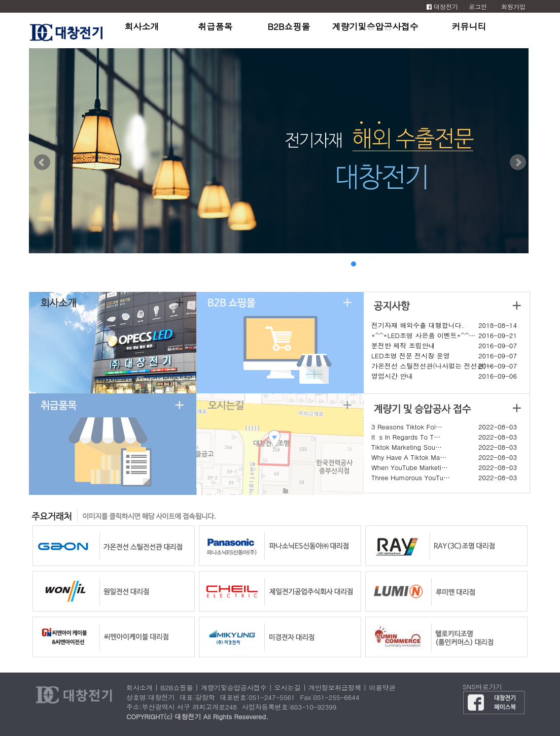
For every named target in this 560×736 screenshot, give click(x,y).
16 (506, 264)
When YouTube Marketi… (410, 467)
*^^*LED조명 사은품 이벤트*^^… (424, 335)
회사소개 (142, 26)
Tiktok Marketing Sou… (407, 447)
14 (485, 264)
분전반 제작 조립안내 (403, 345)
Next (518, 162)
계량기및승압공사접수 (375, 26)
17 (516, 264)
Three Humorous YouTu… (411, 477)
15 (496, 264)
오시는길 (288, 688)
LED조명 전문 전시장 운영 (411, 356)
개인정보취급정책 (335, 688)
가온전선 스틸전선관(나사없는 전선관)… (432, 366)
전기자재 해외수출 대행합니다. (418, 325)
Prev (42, 162)
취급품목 (216, 26)
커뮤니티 (469, 26)
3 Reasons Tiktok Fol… (407, 427)
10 (445, 264)
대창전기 (442, 6)
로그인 (478, 6)
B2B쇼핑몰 (289, 26)
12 (465, 264)
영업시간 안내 (392, 376)
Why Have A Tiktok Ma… (409, 457)
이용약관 (382, 688)
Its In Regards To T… (406, 437)
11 (455, 264)
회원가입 (513, 6)
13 (475, 264)
